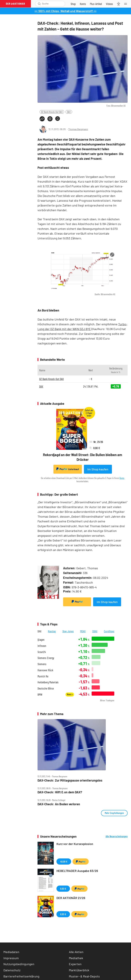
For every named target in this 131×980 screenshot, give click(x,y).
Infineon (42, 646)
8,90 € (63, 914)
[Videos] (109, 4)
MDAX (83, 631)
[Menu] (127, 4)
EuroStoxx (109, 631)
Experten (75, 964)
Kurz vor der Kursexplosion (75, 844)
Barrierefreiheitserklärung (21, 976)
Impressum (11, 958)
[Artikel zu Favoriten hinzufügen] (58, 119)
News (70, 694)
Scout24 (42, 652)
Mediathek (76, 958)
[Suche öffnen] (39, 4)
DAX (69, 112)
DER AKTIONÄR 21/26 (71, 898)
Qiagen (41, 640)
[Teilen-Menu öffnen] (42, 119)
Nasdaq (52, 631)
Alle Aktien (76, 952)
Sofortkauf (68, 469)
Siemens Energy (46, 658)
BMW (40, 695)
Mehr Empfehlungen (114, 813)
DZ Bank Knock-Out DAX (52, 112)
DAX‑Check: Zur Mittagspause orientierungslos (70, 780)
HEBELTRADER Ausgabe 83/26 (77, 871)
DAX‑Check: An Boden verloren (59, 804)
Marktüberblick (79, 970)
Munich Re (43, 676)
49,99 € (64, 861)
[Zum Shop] (73, 4)
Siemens (42, 664)
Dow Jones (68, 631)
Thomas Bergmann (78, 129)
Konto (122, 478)
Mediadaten (11, 952)
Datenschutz (12, 970)
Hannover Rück (45, 670)
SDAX (95, 631)
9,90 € (63, 889)
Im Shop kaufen (98, 469)
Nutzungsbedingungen (19, 964)
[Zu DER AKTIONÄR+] (96, 4)
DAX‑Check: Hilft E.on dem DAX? (60, 792)
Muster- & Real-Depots (84, 976)
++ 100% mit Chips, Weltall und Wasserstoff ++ (65, 11)
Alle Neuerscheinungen (117, 836)
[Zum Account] (83, 4)
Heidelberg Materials (48, 682)
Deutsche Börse (46, 688)
